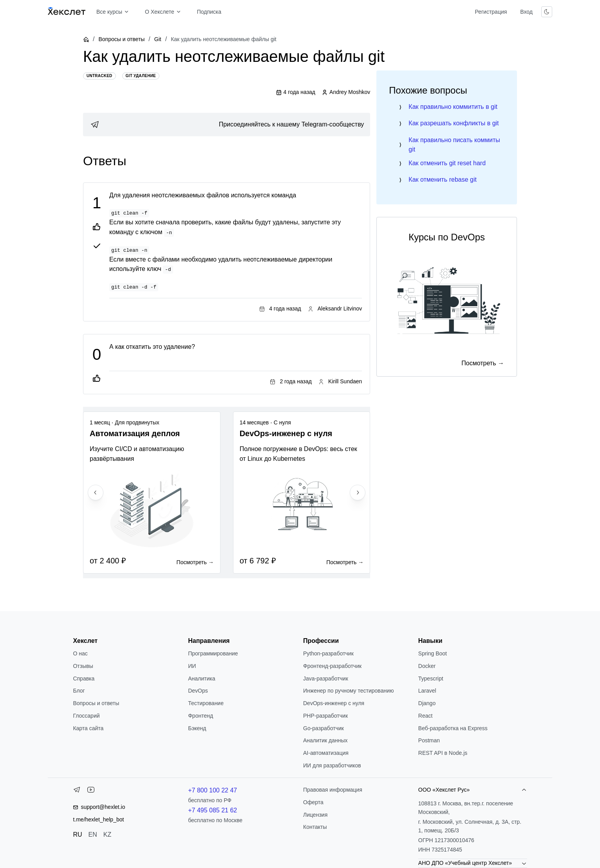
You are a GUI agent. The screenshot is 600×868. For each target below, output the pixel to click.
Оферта (313, 802)
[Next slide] (358, 493)
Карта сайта (88, 728)
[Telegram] (77, 791)
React (426, 716)
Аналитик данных (325, 740)
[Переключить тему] (547, 12)
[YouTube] (91, 791)
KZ (107, 835)
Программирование (213, 653)
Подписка (209, 12)
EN (93, 835)
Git (158, 39)
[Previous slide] (96, 493)
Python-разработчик (328, 653)
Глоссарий (86, 716)
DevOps (198, 691)
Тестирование (206, 703)
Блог (79, 691)
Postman (429, 740)
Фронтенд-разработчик (332, 666)
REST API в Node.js (443, 753)
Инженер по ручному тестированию (348, 691)
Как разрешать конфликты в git (454, 123)
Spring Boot (433, 653)
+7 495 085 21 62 (212, 810)
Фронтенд (201, 716)
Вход (526, 12)
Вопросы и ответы (121, 39)
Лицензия (315, 815)
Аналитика (202, 679)
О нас (80, 653)
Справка (84, 679)
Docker (427, 666)
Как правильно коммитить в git (453, 107)
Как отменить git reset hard (447, 163)
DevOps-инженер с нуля (334, 703)
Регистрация (491, 12)
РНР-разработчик (325, 716)
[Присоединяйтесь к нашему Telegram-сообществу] (227, 125)
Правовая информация (333, 790)
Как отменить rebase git (443, 180)
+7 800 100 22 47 (212, 790)
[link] (227, 125)
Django (427, 703)
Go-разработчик (323, 728)
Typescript (431, 679)
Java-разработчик (326, 679)
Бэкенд (197, 728)
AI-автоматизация (326, 753)
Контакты (315, 827)
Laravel (427, 691)
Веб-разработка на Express (453, 728)
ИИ (192, 666)
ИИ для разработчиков (332, 765)
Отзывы (83, 666)
